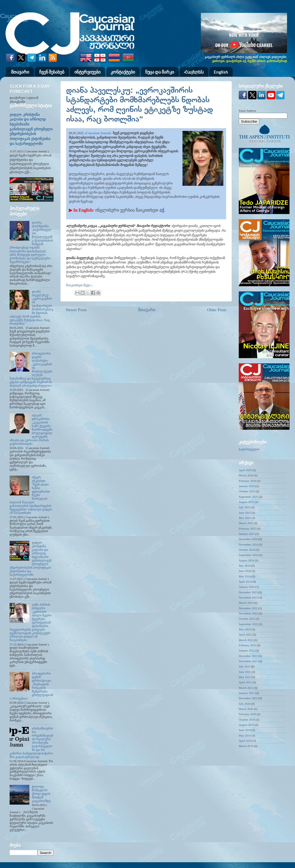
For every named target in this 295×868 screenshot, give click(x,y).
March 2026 (246, 475)
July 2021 (245, 666)
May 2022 (245, 629)
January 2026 (247, 486)
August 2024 (246, 560)
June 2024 (245, 571)
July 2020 (245, 704)
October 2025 (247, 491)
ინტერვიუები (87, 72)
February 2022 (247, 645)
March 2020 (246, 709)
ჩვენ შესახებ (52, 72)
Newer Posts (76, 310)
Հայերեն (194, 72)
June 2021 (245, 672)
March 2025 (246, 523)
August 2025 (246, 502)
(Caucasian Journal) (98, 133)
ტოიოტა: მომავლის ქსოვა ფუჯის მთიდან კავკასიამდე (41, 794)
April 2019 (245, 741)
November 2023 (248, 597)
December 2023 (248, 592)
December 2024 (248, 539)
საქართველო (249, 449)
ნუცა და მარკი (160, 72)
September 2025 (248, 497)
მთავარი (20, 72)
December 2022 (248, 608)
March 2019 (246, 746)
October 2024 (247, 550)
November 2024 (248, 544)
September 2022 (248, 624)
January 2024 (247, 587)
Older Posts (217, 310)
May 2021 (245, 677)
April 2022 (245, 634)
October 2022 (247, 619)
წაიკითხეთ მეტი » (79, 285)
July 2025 (245, 507)
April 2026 (245, 470)
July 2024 (245, 566)
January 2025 (247, 534)
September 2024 (248, 555)
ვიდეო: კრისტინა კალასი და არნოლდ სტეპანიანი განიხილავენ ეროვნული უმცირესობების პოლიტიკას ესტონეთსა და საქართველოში (31, 129)
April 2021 (245, 682)
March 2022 (246, 640)
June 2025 (245, 513)
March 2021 (246, 688)
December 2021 (248, 656)
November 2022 (248, 613)
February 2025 (247, 529)
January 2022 (247, 650)
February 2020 (247, 714)
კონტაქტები (123, 72)
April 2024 (245, 582)
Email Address (247, 111)
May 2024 (245, 576)
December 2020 (248, 698)
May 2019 (245, 735)
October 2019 (247, 720)
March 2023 (246, 603)
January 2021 (247, 693)
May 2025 (245, 518)
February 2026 (247, 481)
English (221, 72)
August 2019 (246, 725)
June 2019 (245, 730)
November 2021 (248, 661)
